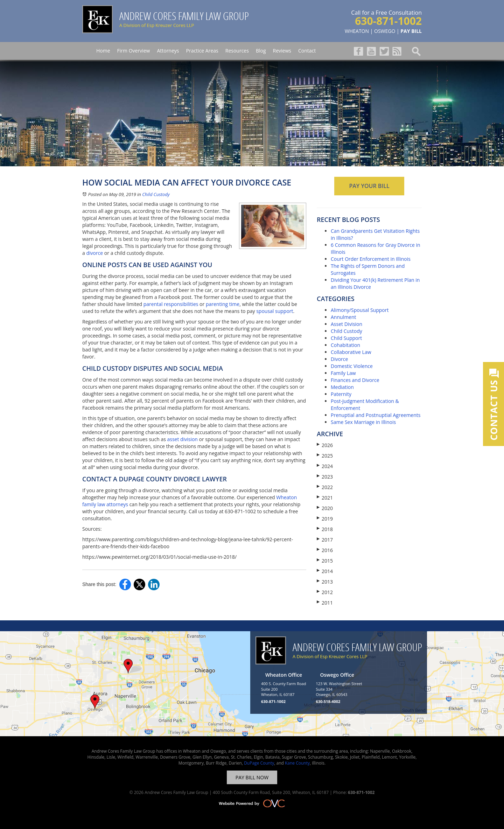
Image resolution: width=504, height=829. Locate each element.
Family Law (343, 373)
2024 (325, 466)
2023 (325, 477)
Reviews (282, 51)
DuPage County (259, 763)
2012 (325, 592)
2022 (325, 487)
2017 (325, 540)
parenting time (223, 304)
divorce (94, 253)
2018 (325, 529)
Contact (307, 51)
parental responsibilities (171, 304)
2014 (325, 571)
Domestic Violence (352, 366)
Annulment (344, 317)
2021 (325, 498)
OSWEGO (385, 31)
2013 (325, 582)
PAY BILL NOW (252, 777)
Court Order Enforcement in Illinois (371, 259)
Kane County (297, 763)
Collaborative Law (351, 352)
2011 (325, 603)
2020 (325, 508)
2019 (325, 519)
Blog (261, 51)
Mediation (342, 387)
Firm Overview (134, 51)
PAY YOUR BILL (369, 186)
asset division (182, 439)
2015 (325, 561)
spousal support (275, 311)
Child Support (346, 338)
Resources (237, 51)
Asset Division (346, 324)
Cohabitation (345, 345)
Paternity (341, 394)
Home (103, 51)
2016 (325, 550)
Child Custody (156, 194)
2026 (325, 445)
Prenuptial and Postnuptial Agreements (376, 415)
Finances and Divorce (355, 380)
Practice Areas (202, 51)
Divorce (339, 359)
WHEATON (357, 31)
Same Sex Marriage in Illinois (363, 422)
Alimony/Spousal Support (360, 310)
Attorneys (168, 51)
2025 (325, 456)
